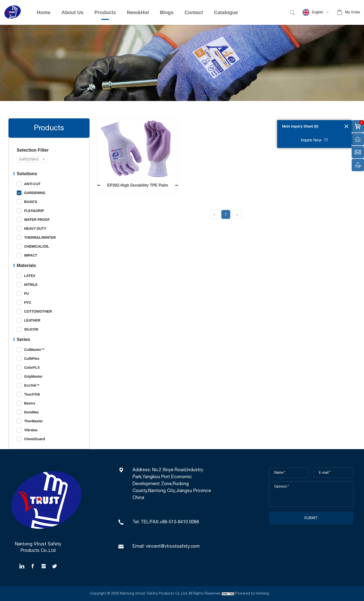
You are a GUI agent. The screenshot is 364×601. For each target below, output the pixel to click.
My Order (353, 12)
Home (44, 12)
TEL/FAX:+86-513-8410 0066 (170, 522)
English (313, 12)
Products (105, 12)
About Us (73, 12)
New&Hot (138, 12)
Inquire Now (311, 140)
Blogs (167, 12)
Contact (194, 12)
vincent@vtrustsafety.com (173, 546)
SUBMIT (311, 518)
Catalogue (226, 12)
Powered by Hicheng (253, 594)
